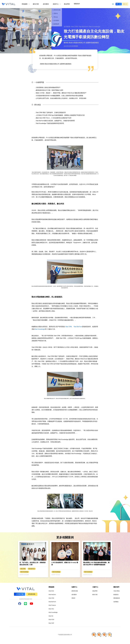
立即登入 (114, 4)
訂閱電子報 (19, 594)
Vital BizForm (78, 327)
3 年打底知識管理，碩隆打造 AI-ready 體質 (65, 564)
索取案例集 (32, 594)
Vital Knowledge (40, 329)
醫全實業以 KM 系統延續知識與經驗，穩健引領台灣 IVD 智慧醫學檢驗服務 (96, 564)
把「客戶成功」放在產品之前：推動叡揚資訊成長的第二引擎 (32, 564)
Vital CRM (68, 327)
